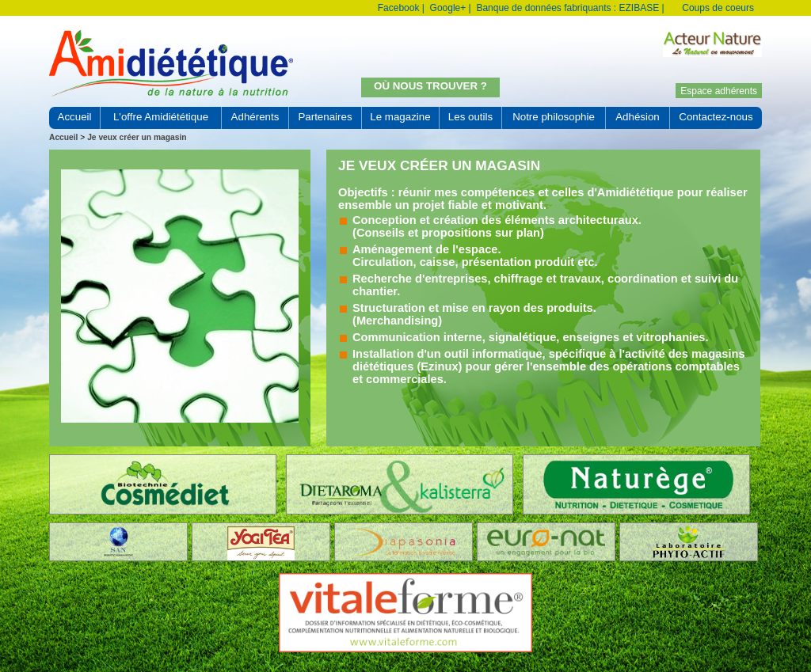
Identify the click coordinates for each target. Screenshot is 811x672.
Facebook (399, 8)
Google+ (448, 8)
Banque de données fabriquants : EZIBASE (567, 8)
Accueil (63, 137)
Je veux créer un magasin (137, 137)
